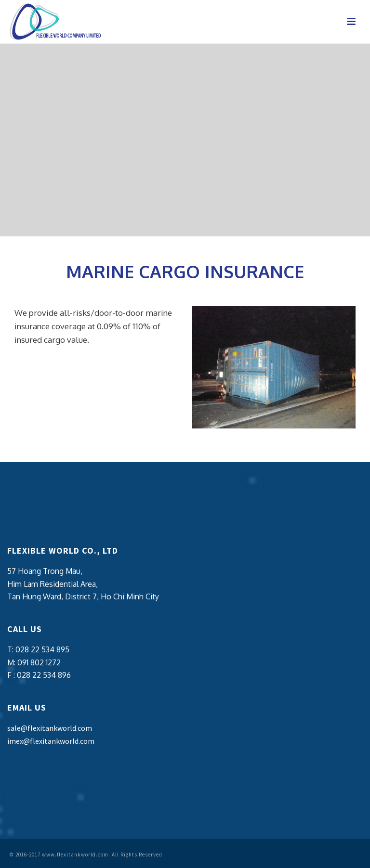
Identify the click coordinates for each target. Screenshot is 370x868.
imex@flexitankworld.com (51, 741)
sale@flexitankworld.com (50, 728)
